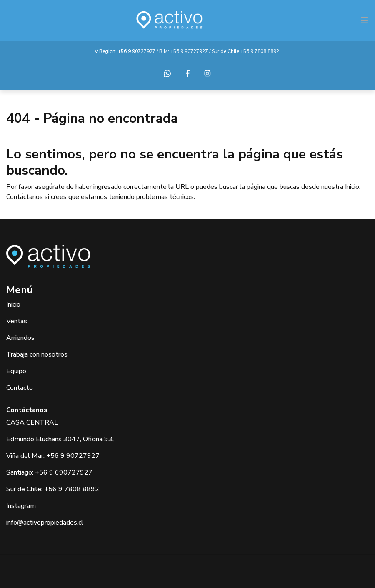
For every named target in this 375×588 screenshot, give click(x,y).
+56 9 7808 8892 (260, 51)
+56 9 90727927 (137, 51)
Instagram (21, 506)
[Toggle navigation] (365, 20)
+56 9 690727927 (64, 472)
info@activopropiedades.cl (45, 523)
